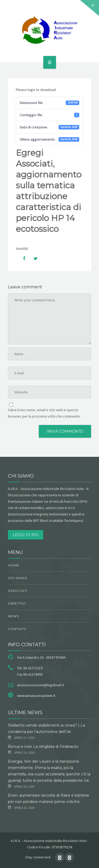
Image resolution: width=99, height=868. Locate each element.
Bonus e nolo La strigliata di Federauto (43, 747)
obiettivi (17, 603)
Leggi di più (26, 535)
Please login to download (36, 90)
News (13, 616)
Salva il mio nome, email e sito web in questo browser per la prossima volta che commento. (44, 413)
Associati (18, 591)
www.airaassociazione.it (36, 696)
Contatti (17, 629)
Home (14, 565)
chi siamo (18, 578)
